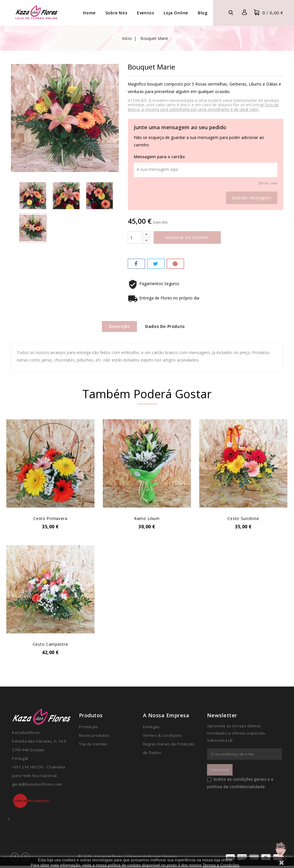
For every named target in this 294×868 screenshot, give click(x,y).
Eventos (145, 13)
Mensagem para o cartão (159, 157)
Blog (203, 13)
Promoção (89, 729)
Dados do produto (168, 327)
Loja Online (176, 13)
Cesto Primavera (50, 520)
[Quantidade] (135, 237)
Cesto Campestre (51, 646)
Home (89, 13)
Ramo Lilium (147, 520)
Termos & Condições (163, 738)
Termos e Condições (221, 865)
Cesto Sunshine (243, 520)
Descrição (117, 327)
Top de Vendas (93, 746)
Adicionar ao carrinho (187, 237)
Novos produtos (94, 738)
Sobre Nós (116, 13)
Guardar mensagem (252, 198)
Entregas (151, 729)
